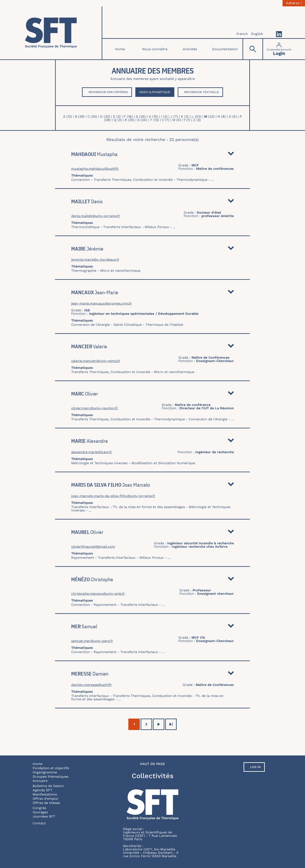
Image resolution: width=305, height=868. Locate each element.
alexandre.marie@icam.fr (92, 452)
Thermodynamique (192, 180)
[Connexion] (279, 49)
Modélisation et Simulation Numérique (163, 463)
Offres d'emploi (45, 799)
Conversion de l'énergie (90, 325)
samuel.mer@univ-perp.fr (92, 641)
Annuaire (40, 781)
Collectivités (153, 776)
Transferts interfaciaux (122, 227)
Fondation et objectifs (51, 768)
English (257, 34)
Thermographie (84, 271)
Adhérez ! (294, 3)
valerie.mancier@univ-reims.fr (96, 361)
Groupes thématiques (51, 777)
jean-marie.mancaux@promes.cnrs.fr (102, 304)
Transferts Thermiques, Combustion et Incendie (133, 180)
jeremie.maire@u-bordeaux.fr (95, 260)
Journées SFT (44, 816)
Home (120, 49)
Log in (255, 767)
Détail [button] (231, 155)
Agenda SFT (42, 790)
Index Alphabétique (155, 92)
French (242, 34)
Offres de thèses (46, 803)
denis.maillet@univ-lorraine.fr (96, 216)
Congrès (39, 808)
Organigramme (45, 772)
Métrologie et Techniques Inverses (99, 463)
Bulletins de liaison (48, 786)
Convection (80, 180)
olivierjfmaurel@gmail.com (93, 547)
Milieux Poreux (157, 227)
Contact (39, 823)
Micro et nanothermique (120, 271)
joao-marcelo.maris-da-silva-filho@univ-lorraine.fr (113, 496)
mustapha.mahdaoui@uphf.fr (95, 169)
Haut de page (152, 764)
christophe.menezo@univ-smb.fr (98, 594)
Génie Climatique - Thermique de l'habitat (148, 325)
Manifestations (45, 794)
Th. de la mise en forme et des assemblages (149, 507)
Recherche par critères (108, 92)
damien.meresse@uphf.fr (91, 685)
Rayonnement (83, 558)
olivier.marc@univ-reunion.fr (95, 408)
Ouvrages (40, 812)
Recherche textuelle (202, 92)
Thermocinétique (85, 227)
